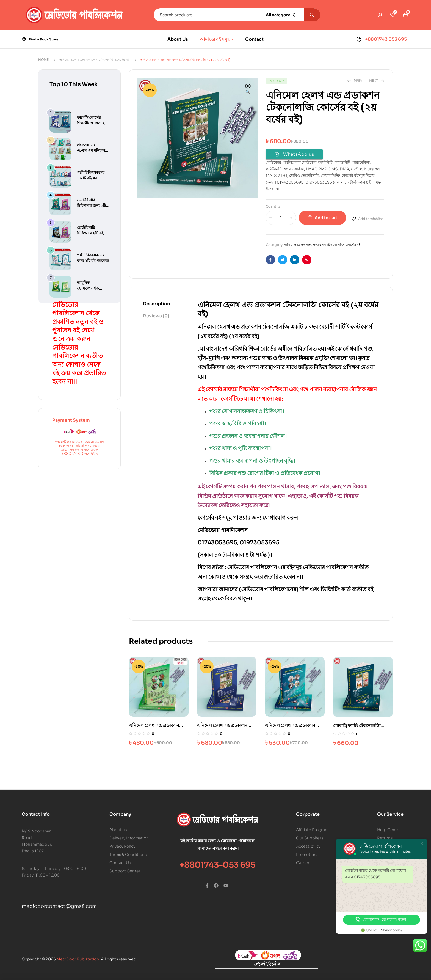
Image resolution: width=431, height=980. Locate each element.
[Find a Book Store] (24, 39)
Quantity (273, 206)
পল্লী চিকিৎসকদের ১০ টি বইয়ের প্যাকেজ (91, 178)
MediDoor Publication (78, 959)
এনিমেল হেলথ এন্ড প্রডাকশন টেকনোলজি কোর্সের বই (94, 60)
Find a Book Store (44, 39)
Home (43, 60)
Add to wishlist (371, 219)
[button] (248, 89)
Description (156, 304)
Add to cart (326, 218)
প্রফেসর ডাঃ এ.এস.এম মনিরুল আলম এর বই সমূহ (91, 151)
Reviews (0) (156, 316)
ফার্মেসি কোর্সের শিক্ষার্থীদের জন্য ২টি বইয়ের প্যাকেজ (92, 123)
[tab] (156, 304)
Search (312, 15)
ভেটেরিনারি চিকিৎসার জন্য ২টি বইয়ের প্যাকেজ (92, 206)
